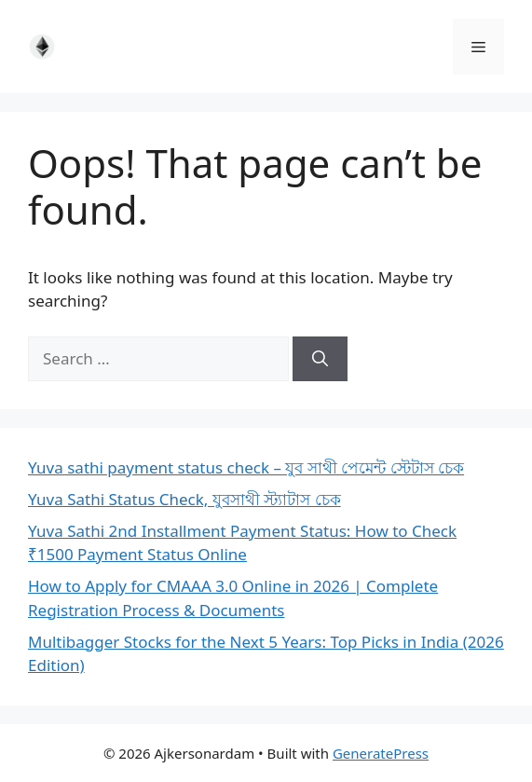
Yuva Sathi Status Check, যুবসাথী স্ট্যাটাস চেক (184, 499)
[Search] (320, 359)
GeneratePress (381, 753)
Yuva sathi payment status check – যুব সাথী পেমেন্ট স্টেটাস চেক (246, 467)
